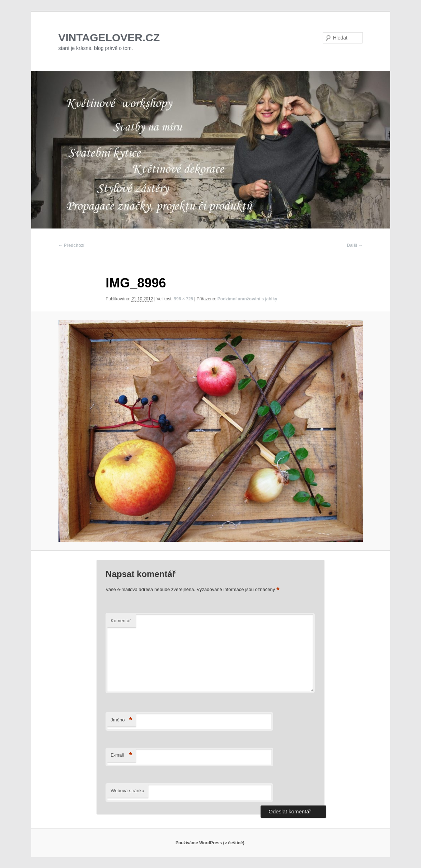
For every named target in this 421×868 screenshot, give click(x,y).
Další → (355, 245)
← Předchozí (72, 245)
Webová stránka (127, 791)
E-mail (121, 755)
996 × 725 (183, 299)
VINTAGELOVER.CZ (109, 38)
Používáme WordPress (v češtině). (210, 843)
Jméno (121, 720)
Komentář (121, 621)
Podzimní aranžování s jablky (247, 299)
